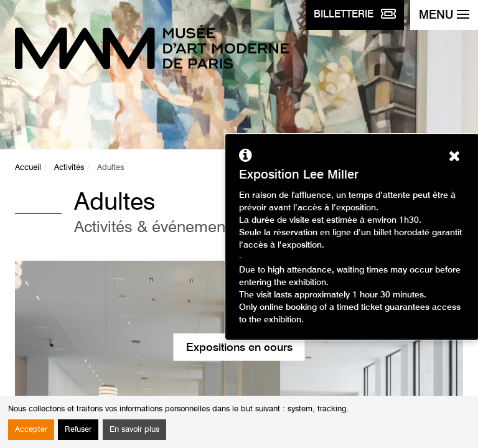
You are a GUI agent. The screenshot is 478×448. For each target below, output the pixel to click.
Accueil (28, 168)
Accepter (31, 430)
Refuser (78, 430)
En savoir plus (134, 430)
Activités (69, 168)
